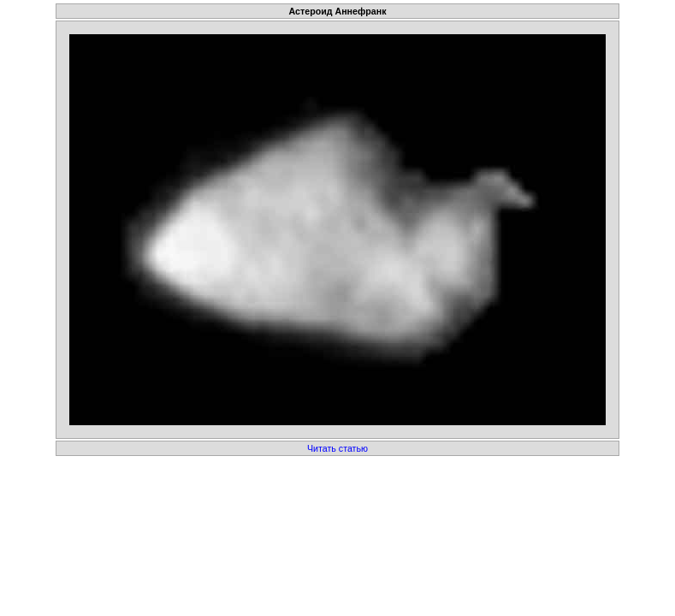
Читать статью (337, 448)
